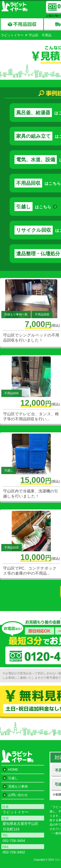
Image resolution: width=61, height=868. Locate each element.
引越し (13, 778)
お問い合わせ (18, 795)
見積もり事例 (18, 786)
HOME (13, 769)
